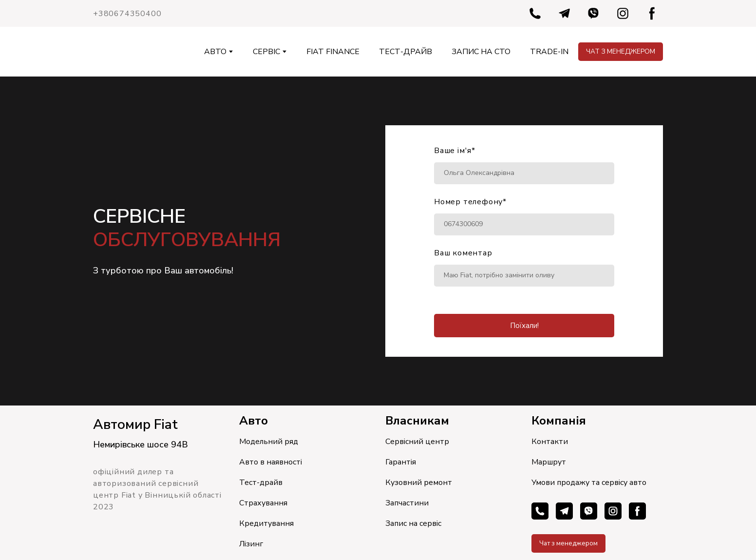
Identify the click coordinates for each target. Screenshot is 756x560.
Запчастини (407, 503)
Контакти (550, 442)
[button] (535, 13)
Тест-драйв (261, 483)
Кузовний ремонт (419, 483)
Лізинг (251, 544)
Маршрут (549, 462)
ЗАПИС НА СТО (481, 52)
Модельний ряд (269, 442)
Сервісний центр (417, 442)
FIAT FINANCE (333, 52)
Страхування (263, 503)
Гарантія (401, 462)
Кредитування (266, 523)
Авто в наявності (271, 462)
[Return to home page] (111, 52)
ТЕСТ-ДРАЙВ (406, 52)
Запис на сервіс (413, 523)
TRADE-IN (549, 52)
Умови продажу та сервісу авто (589, 483)
